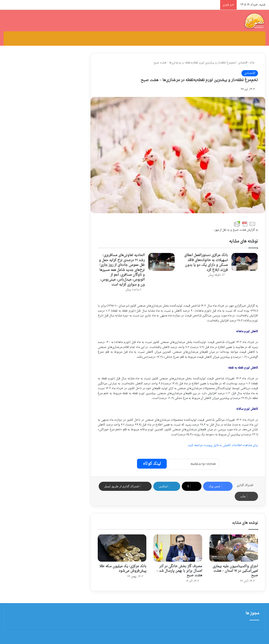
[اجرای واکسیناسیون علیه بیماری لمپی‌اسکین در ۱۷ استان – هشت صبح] (234, 548)
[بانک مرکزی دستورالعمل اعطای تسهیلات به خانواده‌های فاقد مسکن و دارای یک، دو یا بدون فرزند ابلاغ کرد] (245, 262)
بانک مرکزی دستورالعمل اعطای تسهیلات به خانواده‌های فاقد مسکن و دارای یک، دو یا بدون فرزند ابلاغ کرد (206, 263)
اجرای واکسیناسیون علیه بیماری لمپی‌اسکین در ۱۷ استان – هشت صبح (235, 571)
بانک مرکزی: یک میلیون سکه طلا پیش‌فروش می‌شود (123, 569)
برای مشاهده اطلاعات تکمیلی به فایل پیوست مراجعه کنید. (223, 445)
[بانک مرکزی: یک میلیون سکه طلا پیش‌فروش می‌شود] (122, 548)
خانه (254, 63)
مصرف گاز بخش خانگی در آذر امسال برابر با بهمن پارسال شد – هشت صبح (179, 571)
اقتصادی (243, 63)
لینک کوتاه (152, 464)
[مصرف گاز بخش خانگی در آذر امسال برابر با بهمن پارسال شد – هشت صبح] (178, 548)
